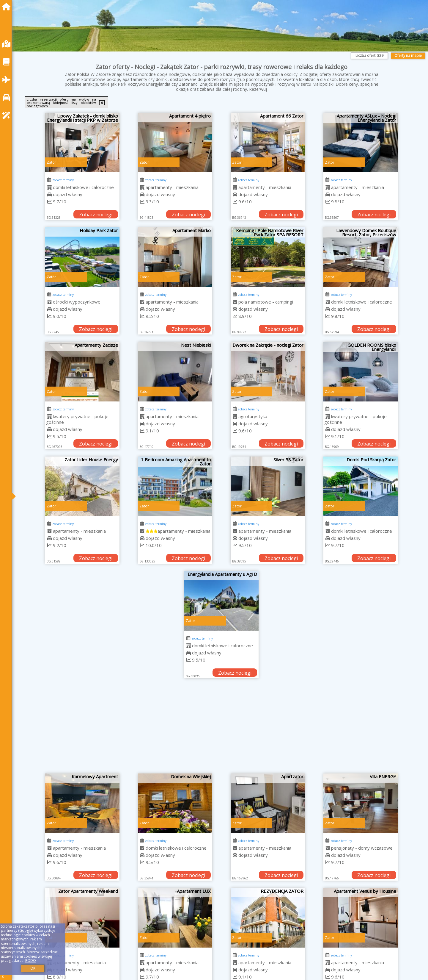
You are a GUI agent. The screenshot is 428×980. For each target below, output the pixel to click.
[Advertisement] (221, 729)
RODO (31, 961)
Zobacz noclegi (96, 215)
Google (26, 930)
